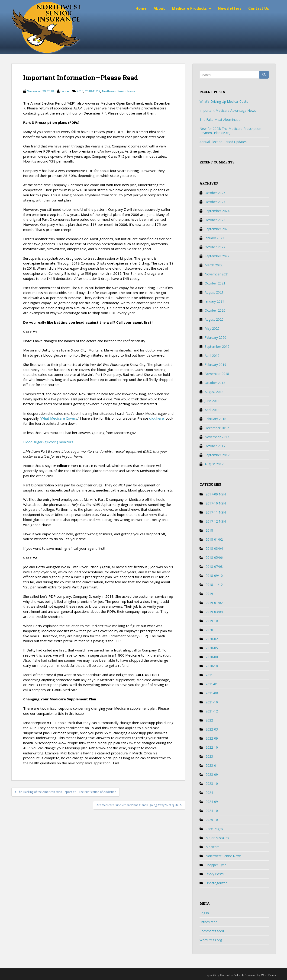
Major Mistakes (217, 838)
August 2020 (214, 319)
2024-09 (212, 802)
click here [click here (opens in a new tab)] (156, 418)
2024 (209, 793)
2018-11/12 (93, 91)
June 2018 (212, 401)
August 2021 (214, 292)
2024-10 (212, 811)
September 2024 (217, 211)
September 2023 (217, 229)
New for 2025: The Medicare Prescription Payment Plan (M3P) (230, 131)
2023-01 (212, 765)
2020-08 (212, 657)
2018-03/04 (214, 548)
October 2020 (215, 310)
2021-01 (212, 684)
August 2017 (214, 464)
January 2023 (214, 238)
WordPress (269, 975)
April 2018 (212, 410)
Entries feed (208, 922)
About (159, 8)
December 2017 (217, 428)
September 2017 (217, 455)
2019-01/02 (214, 603)
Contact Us (259, 8)
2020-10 (212, 666)
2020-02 (212, 639)
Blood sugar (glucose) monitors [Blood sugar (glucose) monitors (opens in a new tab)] (48, 442)
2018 (80, 91)
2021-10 (212, 702)
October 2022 (215, 247)
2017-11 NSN (216, 512)
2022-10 (212, 747)
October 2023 (215, 220)
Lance (65, 91)
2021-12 (212, 711)
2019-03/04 (214, 612)
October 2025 (215, 193)
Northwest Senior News (119, 91)
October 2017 (215, 446)
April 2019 (212, 356)
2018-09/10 (214, 576)
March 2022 (214, 265)
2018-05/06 (214, 557)
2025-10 (212, 820)
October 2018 (215, 383)
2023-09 (212, 774)
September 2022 (217, 256)
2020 (209, 630)
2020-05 (212, 648)
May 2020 (212, 328)
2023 (209, 756)
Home (141, 8)
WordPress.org (211, 940)
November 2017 (217, 437)
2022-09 (212, 738)
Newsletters (230, 8)
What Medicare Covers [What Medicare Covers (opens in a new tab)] (59, 418)
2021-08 (212, 693)
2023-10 (212, 784)
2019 (209, 594)
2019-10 (212, 621)
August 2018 (214, 392)
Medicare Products (189, 8)
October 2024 (215, 202)
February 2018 (215, 419)
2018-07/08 (214, 567)
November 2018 (217, 374)
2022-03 (212, 729)
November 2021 (217, 274)
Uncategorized (216, 883)
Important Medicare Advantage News (228, 110)
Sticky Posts (215, 874)
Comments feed (212, 931)
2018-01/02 (214, 539)
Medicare (213, 847)
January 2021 (214, 301)
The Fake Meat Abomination (221, 120)
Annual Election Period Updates (223, 142)
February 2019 (215, 365)
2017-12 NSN (216, 521)
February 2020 (215, 337)
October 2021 (215, 283)
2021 (209, 675)
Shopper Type (216, 865)
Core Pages (214, 829)
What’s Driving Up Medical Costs (224, 101)
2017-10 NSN (216, 503)
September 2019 (217, 346)
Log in (204, 913)
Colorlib (239, 975)
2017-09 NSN (216, 494)
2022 (209, 720)
